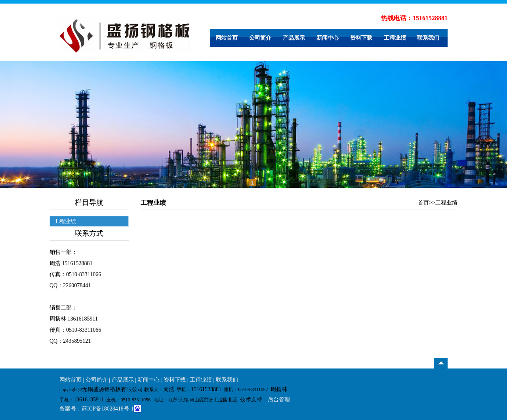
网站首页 (227, 38)
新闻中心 (328, 38)
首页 (423, 203)
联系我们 (428, 38)
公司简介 (260, 38)
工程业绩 (395, 38)
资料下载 (361, 38)
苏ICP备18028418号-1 (108, 409)
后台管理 (279, 400)
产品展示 (294, 38)
